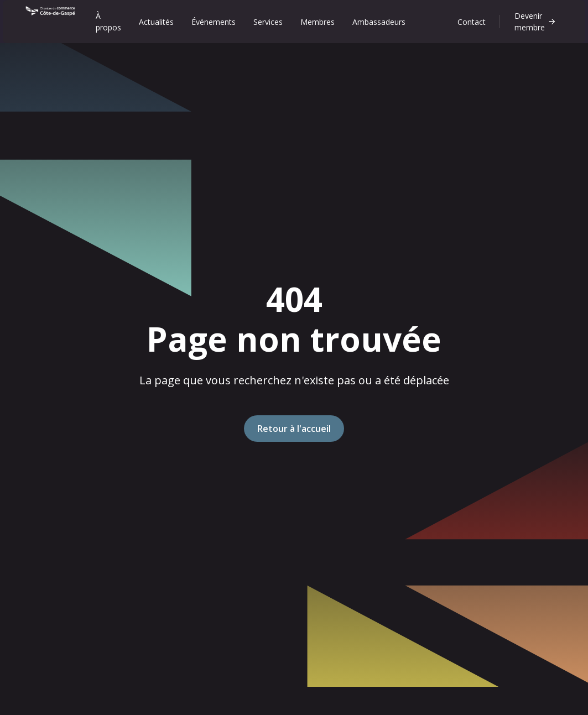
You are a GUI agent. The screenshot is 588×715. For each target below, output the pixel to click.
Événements (214, 22)
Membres (318, 22)
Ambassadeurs (379, 22)
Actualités (156, 22)
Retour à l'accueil (294, 429)
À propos (108, 22)
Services (268, 22)
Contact (472, 22)
